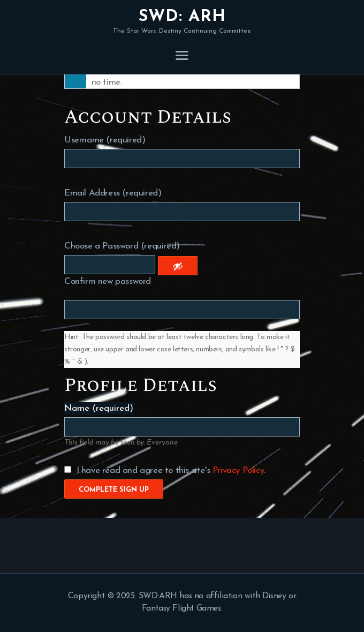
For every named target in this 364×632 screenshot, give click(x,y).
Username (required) (105, 140)
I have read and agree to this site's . (165, 471)
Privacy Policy (238, 471)
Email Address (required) (113, 193)
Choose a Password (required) (122, 246)
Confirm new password (108, 281)
